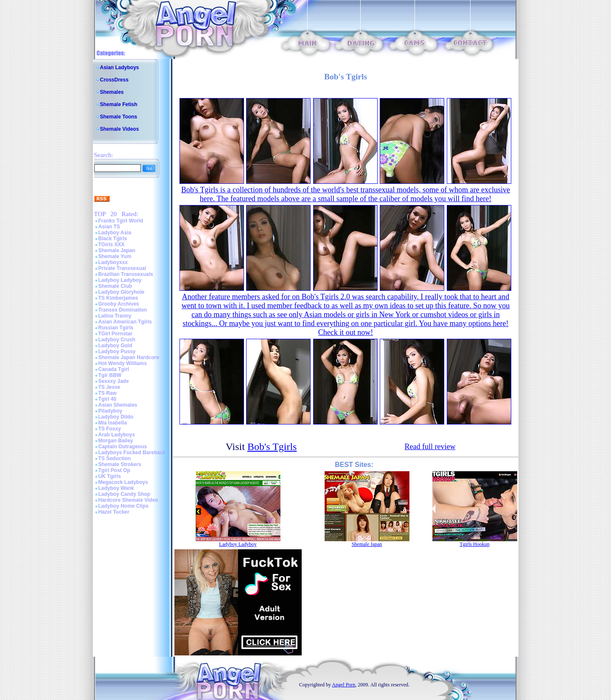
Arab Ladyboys (117, 435)
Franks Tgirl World (121, 221)
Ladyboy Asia (115, 233)
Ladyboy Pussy (117, 351)
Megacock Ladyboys (123, 482)
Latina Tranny (115, 316)
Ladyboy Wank (116, 488)
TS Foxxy (110, 429)
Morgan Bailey (116, 441)
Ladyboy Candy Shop (125, 494)
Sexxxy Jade (114, 381)
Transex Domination (123, 310)
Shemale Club (115, 286)
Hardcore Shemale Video (128, 500)
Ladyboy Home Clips (124, 506)
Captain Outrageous (123, 447)
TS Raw (108, 393)
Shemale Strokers (120, 464)
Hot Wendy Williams (123, 363)
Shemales (112, 92)
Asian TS (109, 227)
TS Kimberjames (118, 298)
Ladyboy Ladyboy (120, 280)
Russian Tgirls (116, 328)
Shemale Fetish (119, 104)
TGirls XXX (112, 245)
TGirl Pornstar (116, 334)
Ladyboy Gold (115, 346)
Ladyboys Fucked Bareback (132, 453)
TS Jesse (109, 387)
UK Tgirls (110, 476)
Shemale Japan (117, 250)
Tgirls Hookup (474, 544)
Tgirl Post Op (114, 470)
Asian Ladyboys (120, 67)
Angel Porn (343, 685)
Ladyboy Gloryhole (122, 292)
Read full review (430, 447)
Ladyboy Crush (117, 340)
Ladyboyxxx (113, 262)
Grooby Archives (119, 304)
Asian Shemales (118, 405)
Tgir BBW (110, 375)
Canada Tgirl (114, 369)
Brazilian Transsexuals (126, 274)
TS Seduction (115, 458)
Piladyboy (111, 411)
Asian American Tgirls (125, 322)
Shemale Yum (115, 256)
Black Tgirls (113, 239)
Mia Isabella (113, 423)
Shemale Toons (119, 117)
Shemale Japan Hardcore (129, 357)
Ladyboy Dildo (116, 417)
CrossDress (114, 80)
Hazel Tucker (114, 512)
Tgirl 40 (108, 399)
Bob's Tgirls (272, 447)
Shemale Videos (120, 129)
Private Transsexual (122, 268)
